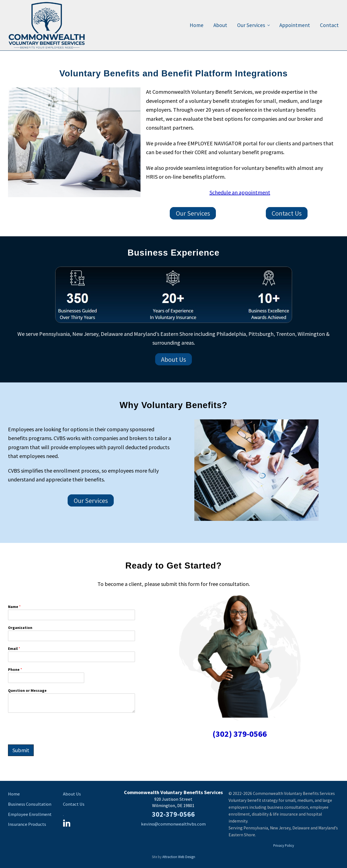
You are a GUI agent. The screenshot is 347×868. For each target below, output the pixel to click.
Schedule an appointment (240, 192)
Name (14, 607)
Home (14, 794)
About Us (173, 359)
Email (14, 649)
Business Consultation (30, 804)
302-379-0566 (173, 814)
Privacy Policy (284, 845)
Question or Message (27, 690)
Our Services (193, 213)
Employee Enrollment (30, 814)
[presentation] (50, 739)
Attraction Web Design (179, 857)
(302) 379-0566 (240, 734)
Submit (21, 750)
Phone (15, 669)
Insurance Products (27, 824)
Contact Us (287, 213)
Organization (20, 628)
